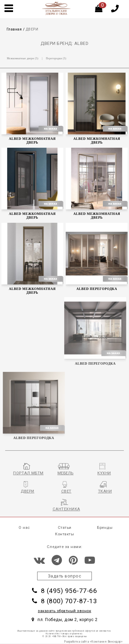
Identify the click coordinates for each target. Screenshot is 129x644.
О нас (24, 528)
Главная (14, 29)
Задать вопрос (65, 576)
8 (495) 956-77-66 (64, 591)
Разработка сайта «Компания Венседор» (93, 642)
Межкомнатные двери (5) (23, 58)
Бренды (105, 528)
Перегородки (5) (56, 58)
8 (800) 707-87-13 (64, 601)
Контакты (64, 534)
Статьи (65, 528)
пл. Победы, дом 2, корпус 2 (65, 620)
